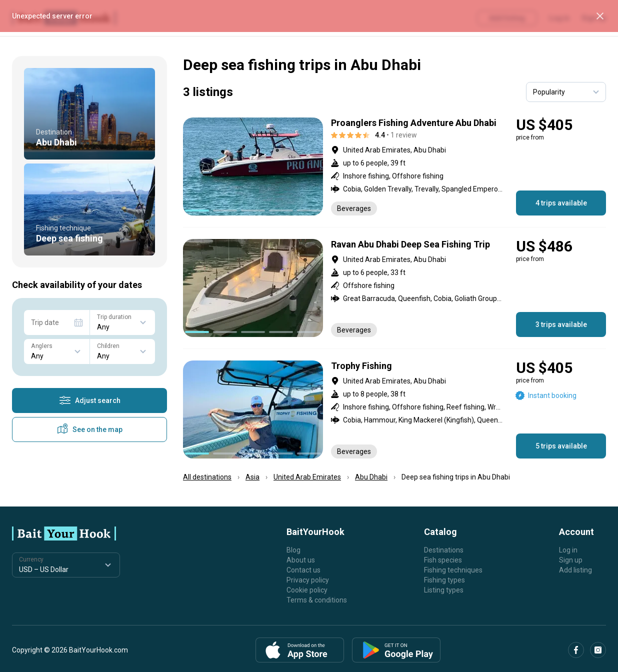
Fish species (443, 560)
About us (301, 560)
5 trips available (561, 446)
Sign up (571, 560)
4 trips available (561, 203)
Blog (293, 550)
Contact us (303, 570)
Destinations (444, 550)
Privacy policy (308, 580)
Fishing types (444, 580)
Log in (568, 550)
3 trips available (561, 324)
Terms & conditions (317, 600)
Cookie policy (307, 590)
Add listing (575, 570)
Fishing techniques (453, 570)
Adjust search (90, 400)
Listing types (444, 590)
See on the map (89, 429)
